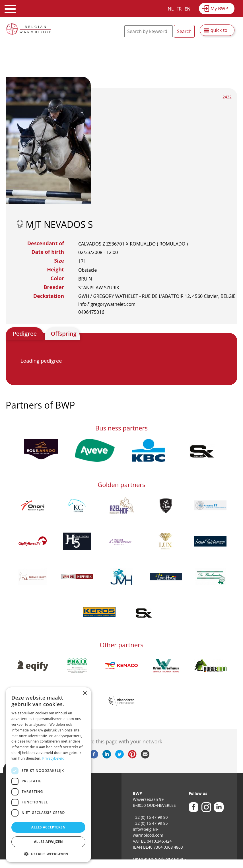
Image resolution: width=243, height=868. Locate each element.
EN (187, 9)
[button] (48, 854)
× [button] (85, 693)
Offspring (63, 334)
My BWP (219, 9)
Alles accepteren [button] (49, 827)
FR (179, 9)
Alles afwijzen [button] (48, 842)
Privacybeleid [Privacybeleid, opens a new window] (53, 758)
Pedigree (25, 334)
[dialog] (48, 775)
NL (171, 9)
